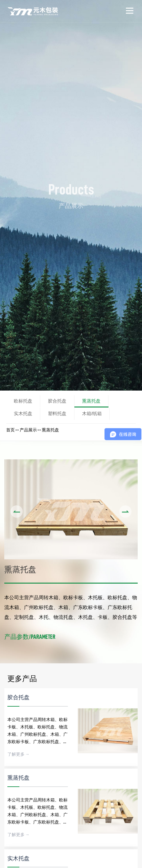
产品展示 (28, 430)
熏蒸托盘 (50, 430)
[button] (17, 511)
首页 (10, 430)
